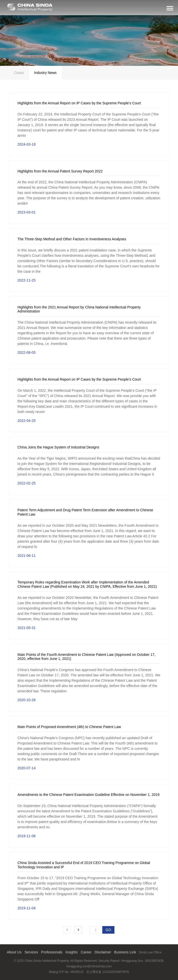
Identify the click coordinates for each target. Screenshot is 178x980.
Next (78, 930)
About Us (14, 952)
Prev (67, 930)
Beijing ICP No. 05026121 (66, 972)
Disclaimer (103, 952)
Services (31, 952)
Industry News (45, 73)
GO (108, 930)
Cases (19, 73)
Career (86, 952)
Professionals (52, 952)
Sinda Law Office (150, 952)
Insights (71, 952)
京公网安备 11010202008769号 (108, 972)
